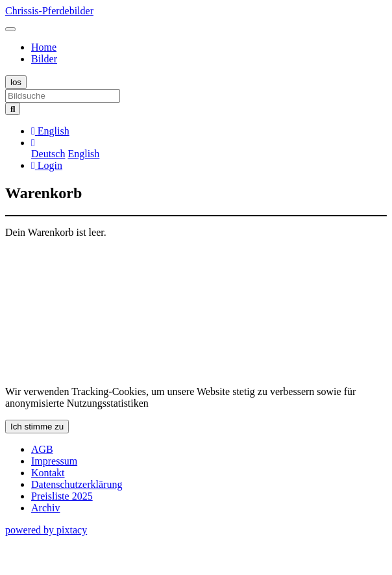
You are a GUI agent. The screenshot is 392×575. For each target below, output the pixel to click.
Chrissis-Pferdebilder (49, 11)
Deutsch (48, 154)
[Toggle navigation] (10, 29)
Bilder (44, 59)
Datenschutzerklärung (77, 484)
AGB (42, 449)
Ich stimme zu (37, 427)
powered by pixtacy (46, 530)
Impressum (54, 461)
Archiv (45, 508)
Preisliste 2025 (62, 496)
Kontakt (48, 473)
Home (44, 47)
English (83, 154)
